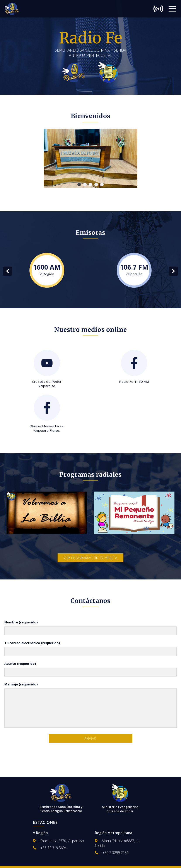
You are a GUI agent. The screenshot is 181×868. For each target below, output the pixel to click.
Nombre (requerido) (21, 622)
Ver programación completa (90, 558)
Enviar (90, 739)
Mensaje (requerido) (21, 684)
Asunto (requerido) (20, 663)
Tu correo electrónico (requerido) (32, 643)
